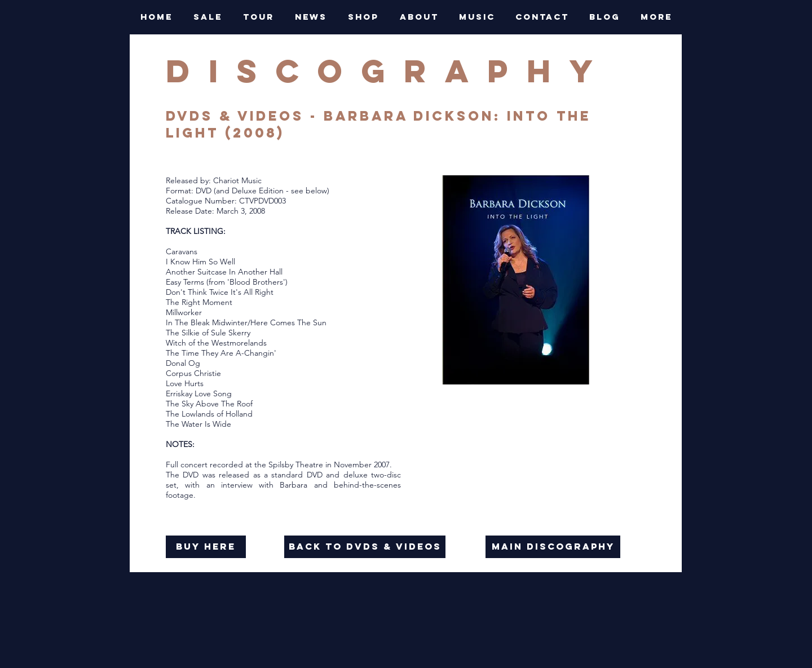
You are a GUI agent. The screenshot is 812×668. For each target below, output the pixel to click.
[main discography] (553, 547)
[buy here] (206, 547)
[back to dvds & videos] (365, 547)
